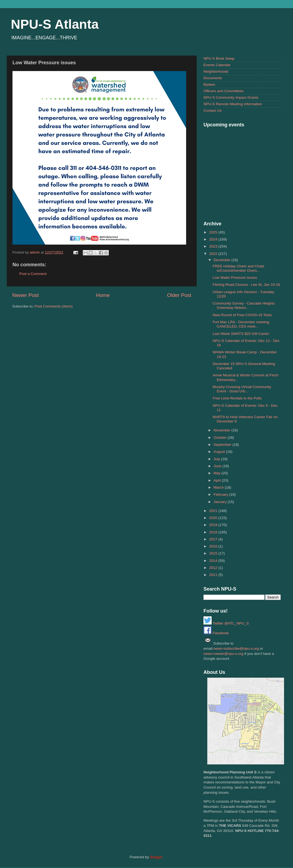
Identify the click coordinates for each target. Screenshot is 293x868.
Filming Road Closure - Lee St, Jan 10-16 (246, 285)
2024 (214, 239)
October (221, 438)
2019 (214, 525)
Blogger (156, 857)
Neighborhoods (216, 71)
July (217, 459)
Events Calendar (217, 65)
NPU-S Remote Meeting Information (233, 104)
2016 (214, 546)
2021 (214, 511)
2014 (214, 561)
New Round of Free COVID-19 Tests (242, 315)
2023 (214, 246)
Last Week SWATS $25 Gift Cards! (241, 334)
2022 (214, 254)
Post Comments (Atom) (54, 306)
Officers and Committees (224, 91)
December (222, 260)
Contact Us (213, 110)
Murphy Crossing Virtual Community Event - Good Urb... (242, 389)
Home (103, 295)
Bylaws (209, 84)
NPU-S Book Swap (219, 58)
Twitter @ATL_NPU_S (226, 623)
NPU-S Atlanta (55, 24)
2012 (214, 568)
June (218, 466)
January (221, 502)
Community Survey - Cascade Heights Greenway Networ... (244, 305)
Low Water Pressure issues (235, 278)
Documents (213, 78)
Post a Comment (33, 274)
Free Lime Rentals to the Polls (237, 398)
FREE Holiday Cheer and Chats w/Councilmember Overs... (239, 268)
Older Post (179, 295)
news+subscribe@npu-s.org (236, 648)
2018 (214, 532)
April (218, 480)
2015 (214, 553)
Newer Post (26, 295)
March (219, 487)
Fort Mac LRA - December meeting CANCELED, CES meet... (241, 324)
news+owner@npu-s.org (223, 654)
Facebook (216, 633)
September (223, 445)
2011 (214, 575)
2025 (214, 232)
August (220, 452)
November (222, 430)
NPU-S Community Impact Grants (231, 97)
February (221, 494)
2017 (214, 539)
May (217, 473)
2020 (214, 518)
